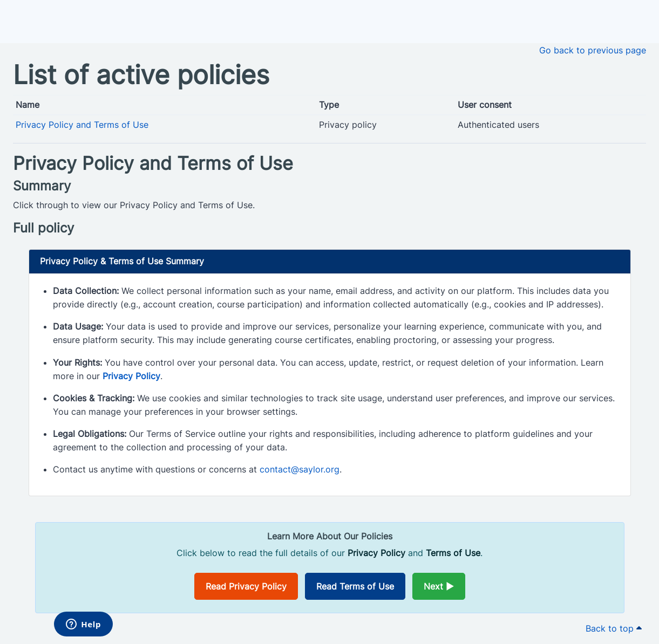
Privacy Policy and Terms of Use (82, 125)
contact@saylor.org (300, 469)
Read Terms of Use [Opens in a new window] (355, 586)
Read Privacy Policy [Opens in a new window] (246, 586)
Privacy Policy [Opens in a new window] (131, 376)
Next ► (439, 586)
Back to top (614, 628)
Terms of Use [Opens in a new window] (453, 553)
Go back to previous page (593, 50)
